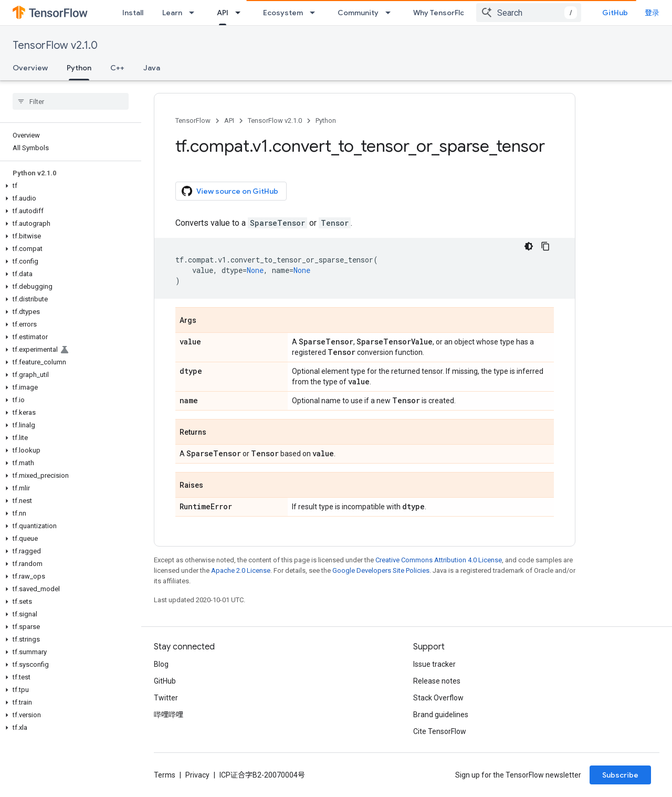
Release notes (437, 681)
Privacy (197, 775)
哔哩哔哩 (169, 715)
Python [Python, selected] (79, 68)
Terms (165, 775)
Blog (161, 664)
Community (358, 13)
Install (133, 13)
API (229, 120)
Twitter (166, 698)
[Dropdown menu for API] (241, 13)
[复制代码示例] (545, 246)
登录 (652, 13)
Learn (172, 13)
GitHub (615, 13)
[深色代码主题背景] (529, 246)
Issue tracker (434, 664)
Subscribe (620, 775)
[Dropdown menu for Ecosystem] (316, 13)
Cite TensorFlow (440, 731)
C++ (117, 68)
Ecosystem (283, 13)
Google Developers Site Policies (381, 570)
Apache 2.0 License (241, 570)
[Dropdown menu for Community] (391, 13)
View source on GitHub (230, 191)
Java (152, 68)
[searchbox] (71, 101)
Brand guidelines (441, 715)
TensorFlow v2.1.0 (55, 45)
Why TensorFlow (442, 13)
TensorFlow (193, 120)
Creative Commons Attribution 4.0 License (439, 560)
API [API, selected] (223, 13)
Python (326, 120)
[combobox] (529, 13)
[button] (69, 186)
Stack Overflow (438, 698)
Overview (30, 68)
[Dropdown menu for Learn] (195, 13)
